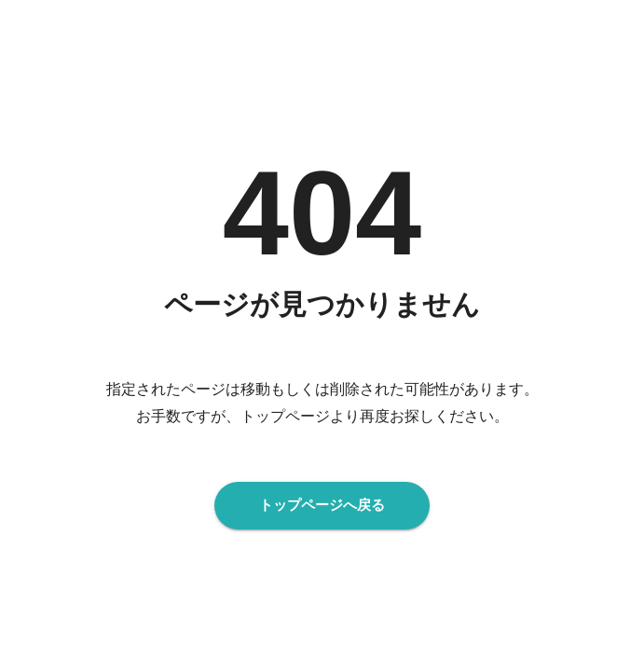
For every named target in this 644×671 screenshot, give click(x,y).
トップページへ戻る (322, 505)
